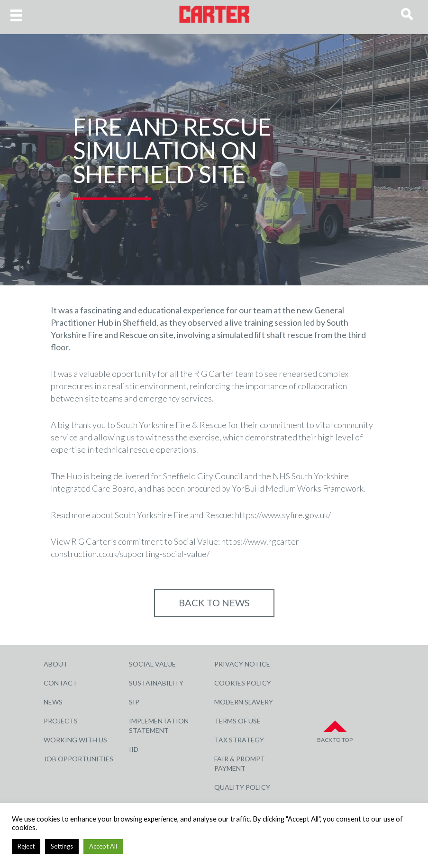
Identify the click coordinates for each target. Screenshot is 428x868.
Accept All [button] (103, 846)
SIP (134, 702)
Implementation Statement (159, 726)
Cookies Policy (243, 683)
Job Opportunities (78, 759)
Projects (61, 721)
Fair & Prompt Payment (240, 763)
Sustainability (156, 683)
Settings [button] (62, 846)
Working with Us (75, 740)
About (56, 664)
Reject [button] (26, 846)
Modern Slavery (244, 702)
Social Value (152, 664)
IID (134, 749)
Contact (60, 683)
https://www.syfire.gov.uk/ (283, 515)
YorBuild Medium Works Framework (298, 488)
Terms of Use (237, 721)
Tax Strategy (239, 740)
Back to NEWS (214, 603)
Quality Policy (242, 787)
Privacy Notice (242, 664)
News (53, 702)
